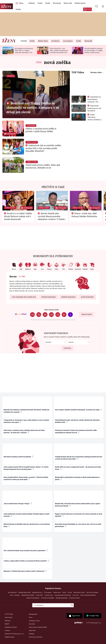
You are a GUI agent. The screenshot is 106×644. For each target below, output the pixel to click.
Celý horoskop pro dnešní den (24, 297)
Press (31, 617)
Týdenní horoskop (48, 297)
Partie (64, 592)
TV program (48, 592)
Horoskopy (57, 3)
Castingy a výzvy (34, 621)
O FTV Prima (9, 614)
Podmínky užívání (11, 627)
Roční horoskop (87, 297)
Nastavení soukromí (36, 637)
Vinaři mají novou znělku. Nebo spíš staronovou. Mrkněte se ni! (43, 166)
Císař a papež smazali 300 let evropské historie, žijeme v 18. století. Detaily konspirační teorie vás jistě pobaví (26, 468)
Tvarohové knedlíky (48, 598)
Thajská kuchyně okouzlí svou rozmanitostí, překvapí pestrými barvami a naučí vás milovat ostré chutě (79, 458)
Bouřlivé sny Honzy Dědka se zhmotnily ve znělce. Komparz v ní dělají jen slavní (33, 108)
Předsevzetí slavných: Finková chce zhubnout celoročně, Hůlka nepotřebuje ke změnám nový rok (76, 431)
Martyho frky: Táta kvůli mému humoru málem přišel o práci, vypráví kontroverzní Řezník (78, 505)
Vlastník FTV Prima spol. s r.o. (14, 634)
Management (33, 614)
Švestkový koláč (74, 598)
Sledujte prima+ (80, 3)
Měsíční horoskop (68, 297)
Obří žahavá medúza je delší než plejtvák (18, 457)
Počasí (70, 592)
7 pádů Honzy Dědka (28, 595)
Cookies (7, 630)
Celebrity (31, 3)
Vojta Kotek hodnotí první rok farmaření (94, 108)
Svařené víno (49, 595)
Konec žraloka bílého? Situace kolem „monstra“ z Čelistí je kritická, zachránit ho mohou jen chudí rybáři (26, 478)
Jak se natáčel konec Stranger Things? (18, 503)
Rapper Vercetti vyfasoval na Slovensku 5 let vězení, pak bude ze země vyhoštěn (79, 515)
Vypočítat (66, 347)
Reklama (8, 621)
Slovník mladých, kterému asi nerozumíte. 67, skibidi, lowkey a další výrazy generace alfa (94, 51)
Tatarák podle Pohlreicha (63, 595)
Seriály (48, 3)
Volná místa (9, 617)
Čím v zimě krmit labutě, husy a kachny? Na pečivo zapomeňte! (26, 550)
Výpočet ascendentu (33, 598)
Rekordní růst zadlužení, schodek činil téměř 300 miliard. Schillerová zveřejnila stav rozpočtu (26, 411)
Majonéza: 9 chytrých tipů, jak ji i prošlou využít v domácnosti (25, 571)
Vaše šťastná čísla (51, 310)
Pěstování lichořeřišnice (88, 595)
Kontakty (32, 624)
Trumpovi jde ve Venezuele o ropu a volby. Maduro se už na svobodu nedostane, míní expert (26, 421)
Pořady (18, 9)
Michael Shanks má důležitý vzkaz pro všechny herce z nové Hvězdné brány (27, 525)
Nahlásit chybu (10, 637)
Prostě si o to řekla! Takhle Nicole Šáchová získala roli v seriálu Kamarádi (18, 216)
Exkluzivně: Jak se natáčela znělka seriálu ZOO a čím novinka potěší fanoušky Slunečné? (43, 148)
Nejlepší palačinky (62, 598)
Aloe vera (76, 595)
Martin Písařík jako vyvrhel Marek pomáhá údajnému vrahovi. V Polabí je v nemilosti (51, 218)
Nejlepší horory (37, 592)
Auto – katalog (15, 595)
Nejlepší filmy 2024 (24, 592)
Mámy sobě (68, 3)
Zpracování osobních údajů (38, 627)
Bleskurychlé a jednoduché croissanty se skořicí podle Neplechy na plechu (77, 478)
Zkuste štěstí (87, 314)
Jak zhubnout (12, 592)
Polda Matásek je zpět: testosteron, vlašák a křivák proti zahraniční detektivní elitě (77, 421)
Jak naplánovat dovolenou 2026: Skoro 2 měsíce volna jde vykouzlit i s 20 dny (24, 51)
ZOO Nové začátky (92, 592)
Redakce (32, 634)
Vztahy (40, 3)
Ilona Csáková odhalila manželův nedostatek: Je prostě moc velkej (78, 410)
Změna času (57, 592)
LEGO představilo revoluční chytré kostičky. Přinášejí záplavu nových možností (27, 515)
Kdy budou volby (79, 592)
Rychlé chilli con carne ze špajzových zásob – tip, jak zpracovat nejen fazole (78, 468)
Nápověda (32, 630)
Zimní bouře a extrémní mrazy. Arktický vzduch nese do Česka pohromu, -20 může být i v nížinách (24, 431)
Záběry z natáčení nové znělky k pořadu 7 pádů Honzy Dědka (41, 130)
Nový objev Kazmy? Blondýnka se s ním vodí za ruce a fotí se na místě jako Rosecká (78, 525)
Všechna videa (96, 72)
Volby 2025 (39, 595)
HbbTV (7, 624)
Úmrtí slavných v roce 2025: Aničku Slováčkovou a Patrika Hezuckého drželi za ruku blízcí (59, 51)
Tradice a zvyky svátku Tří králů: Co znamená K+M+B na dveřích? (26, 561)
